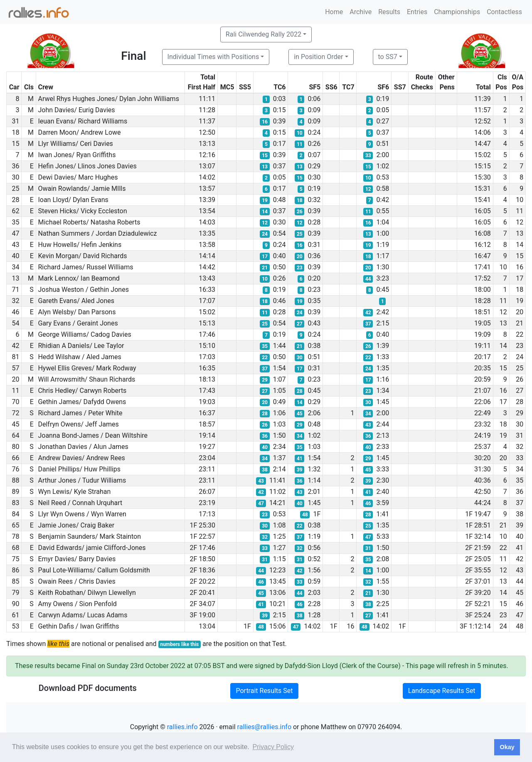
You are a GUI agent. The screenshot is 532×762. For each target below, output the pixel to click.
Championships (457, 12)
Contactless (504, 12)
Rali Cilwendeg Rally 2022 (264, 34)
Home (334, 12)
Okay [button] (507, 747)
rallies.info (182, 727)
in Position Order (318, 57)
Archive (361, 12)
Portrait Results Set (264, 691)
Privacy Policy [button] (273, 747)
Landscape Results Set (442, 691)
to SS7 (388, 57)
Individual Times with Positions (213, 57)
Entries (417, 12)
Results (389, 12)
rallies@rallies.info (264, 727)
